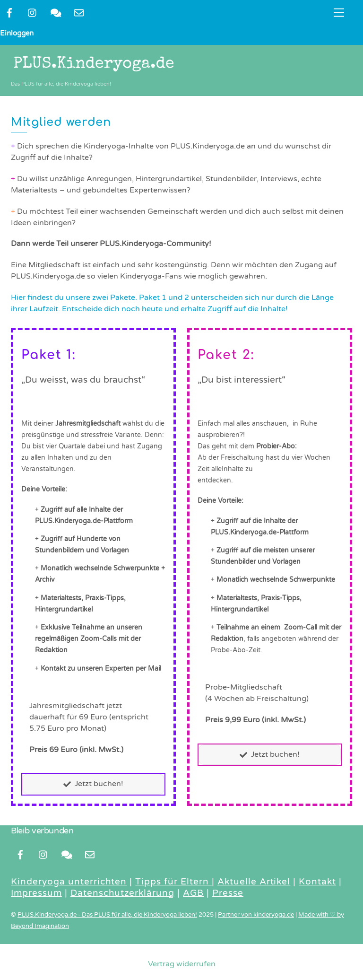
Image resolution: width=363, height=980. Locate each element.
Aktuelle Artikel (254, 882)
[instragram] (33, 12)
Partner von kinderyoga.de (256, 915)
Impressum (36, 893)
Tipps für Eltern (173, 882)
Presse (228, 893)
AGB (193, 893)
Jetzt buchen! (93, 785)
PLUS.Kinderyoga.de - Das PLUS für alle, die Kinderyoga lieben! (107, 915)
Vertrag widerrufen (182, 964)
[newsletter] (79, 12)
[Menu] (339, 13)
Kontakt (317, 882)
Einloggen (17, 33)
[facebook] (9, 12)
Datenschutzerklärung (122, 893)
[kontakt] (56, 12)
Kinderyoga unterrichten (69, 882)
